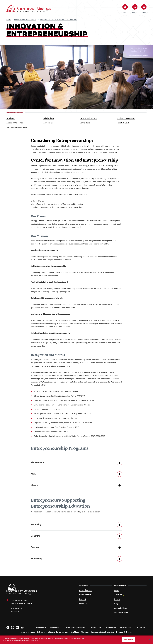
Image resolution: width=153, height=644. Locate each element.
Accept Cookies (128, 639)
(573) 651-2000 (16, 609)
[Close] (150, 639)
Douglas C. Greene (124, 632)
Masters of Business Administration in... (98, 632)
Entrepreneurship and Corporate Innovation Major (58, 632)
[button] (125, 9)
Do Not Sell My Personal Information (110, 639)
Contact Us (15, 612)
